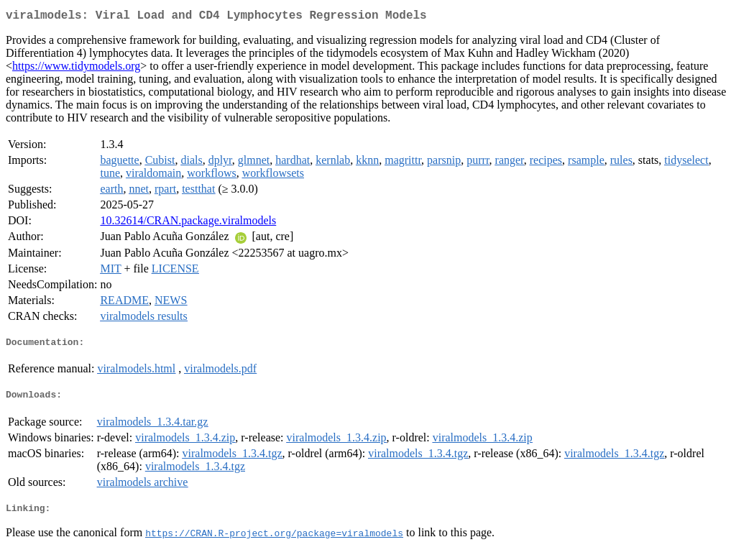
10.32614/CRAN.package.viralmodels (188, 223)
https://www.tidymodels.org (76, 69)
